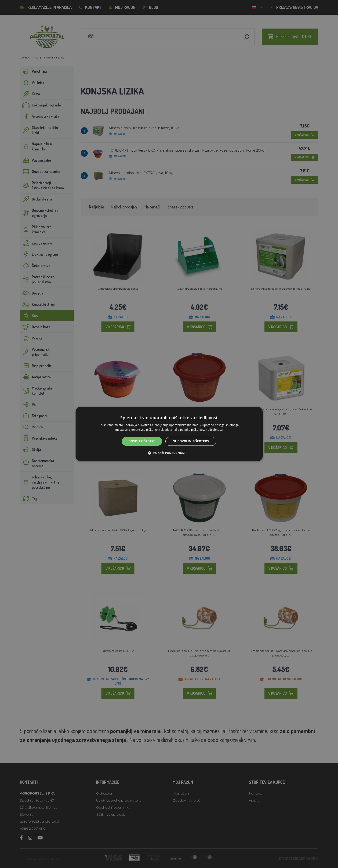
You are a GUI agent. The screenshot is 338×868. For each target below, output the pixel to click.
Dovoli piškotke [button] (142, 441)
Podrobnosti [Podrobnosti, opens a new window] (214, 430)
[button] (169, 453)
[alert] (169, 434)
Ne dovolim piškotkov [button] (191, 441)
